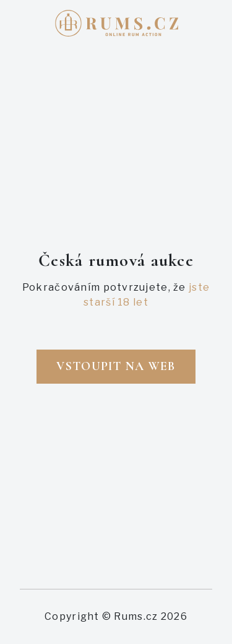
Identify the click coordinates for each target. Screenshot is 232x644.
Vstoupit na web (116, 366)
